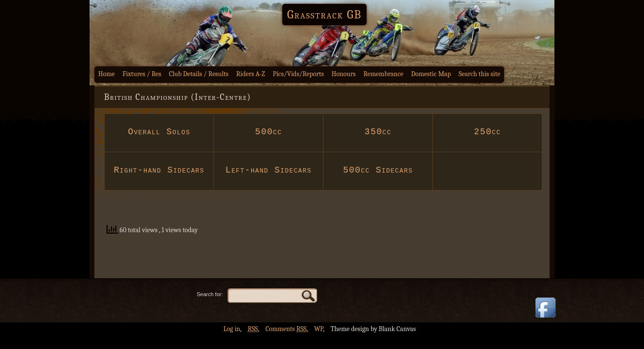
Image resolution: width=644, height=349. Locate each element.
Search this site (479, 74)
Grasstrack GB (324, 15)
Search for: (210, 294)
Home (107, 74)
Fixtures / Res (142, 74)
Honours (344, 74)
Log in (232, 329)
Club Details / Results (199, 74)
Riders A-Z (251, 74)
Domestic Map (431, 74)
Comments (286, 329)
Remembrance (383, 74)
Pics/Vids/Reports (298, 74)
